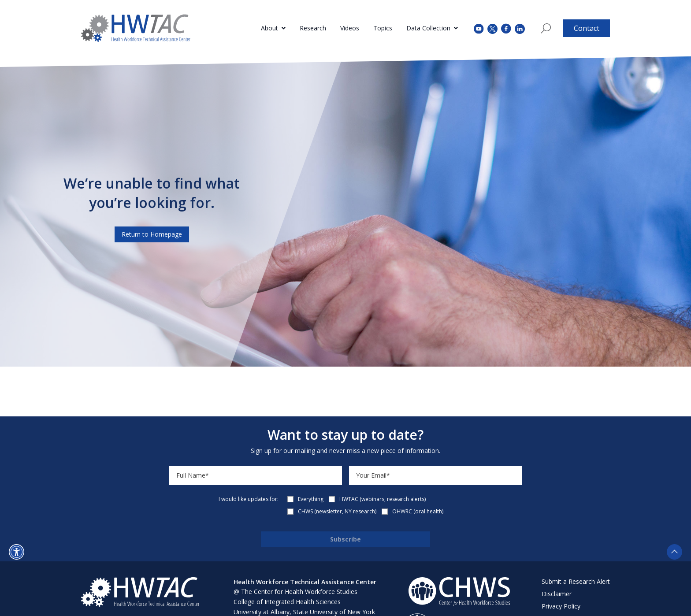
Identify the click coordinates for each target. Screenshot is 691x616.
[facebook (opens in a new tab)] (506, 28)
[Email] (435, 475)
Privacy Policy (561, 606)
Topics (383, 28)
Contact (587, 28)
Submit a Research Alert (576, 581)
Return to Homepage (152, 234)
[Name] (256, 475)
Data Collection (428, 28)
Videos (350, 28)
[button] (17, 552)
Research (313, 28)
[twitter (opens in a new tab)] (492, 28)
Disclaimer (557, 594)
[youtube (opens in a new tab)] (479, 28)
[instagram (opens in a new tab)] (520, 28)
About (269, 28)
